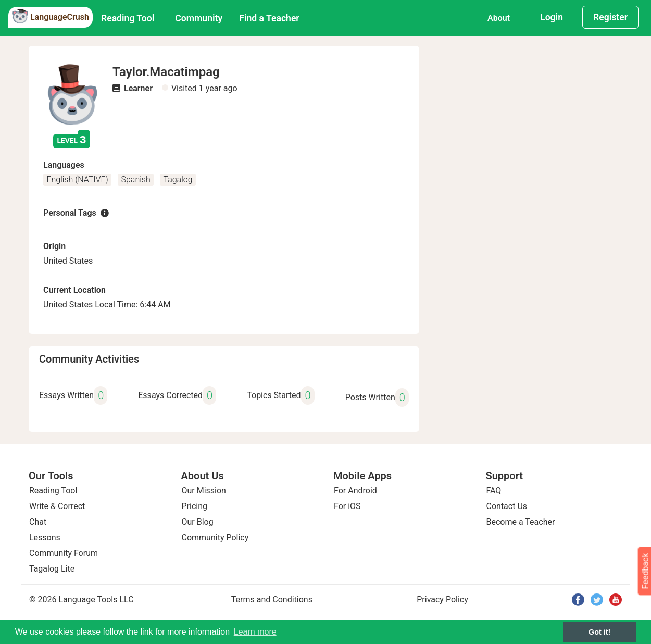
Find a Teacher (269, 18)
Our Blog (198, 522)
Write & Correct (57, 506)
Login (552, 17)
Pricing (195, 506)
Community (199, 18)
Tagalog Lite (52, 569)
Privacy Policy (442, 599)
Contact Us (507, 506)
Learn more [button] (255, 632)
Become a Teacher (521, 522)
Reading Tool (128, 18)
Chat (38, 522)
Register (610, 17)
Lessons (45, 537)
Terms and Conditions (272, 599)
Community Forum (64, 553)
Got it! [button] (599, 632)
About (499, 18)
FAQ (494, 491)
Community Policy (215, 537)
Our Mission (204, 491)
